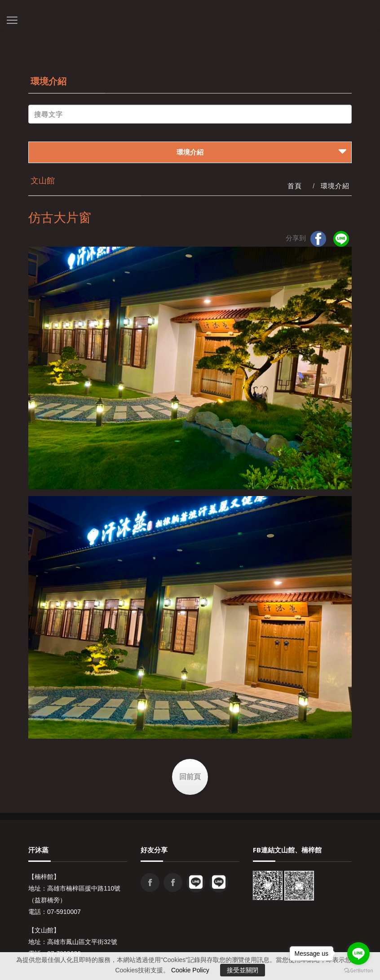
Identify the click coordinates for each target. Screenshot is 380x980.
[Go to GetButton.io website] (358, 971)
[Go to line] (358, 953)
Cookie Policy (190, 970)
